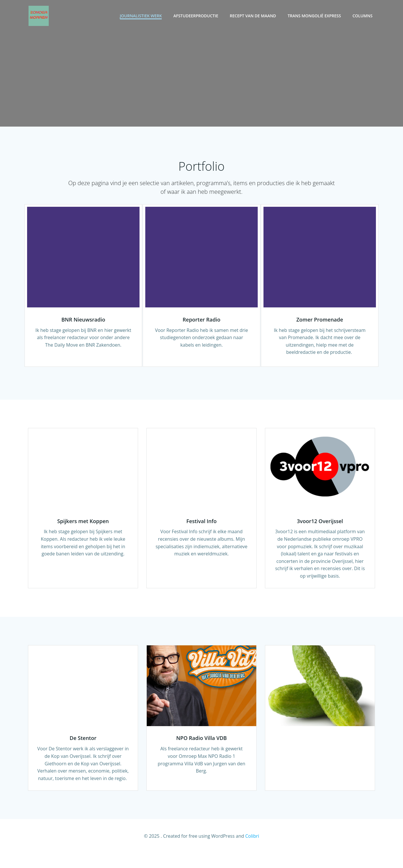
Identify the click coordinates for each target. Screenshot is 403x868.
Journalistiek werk (142, 16)
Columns (363, 16)
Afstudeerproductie (197, 16)
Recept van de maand (254, 16)
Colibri (252, 851)
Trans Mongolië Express (315, 16)
